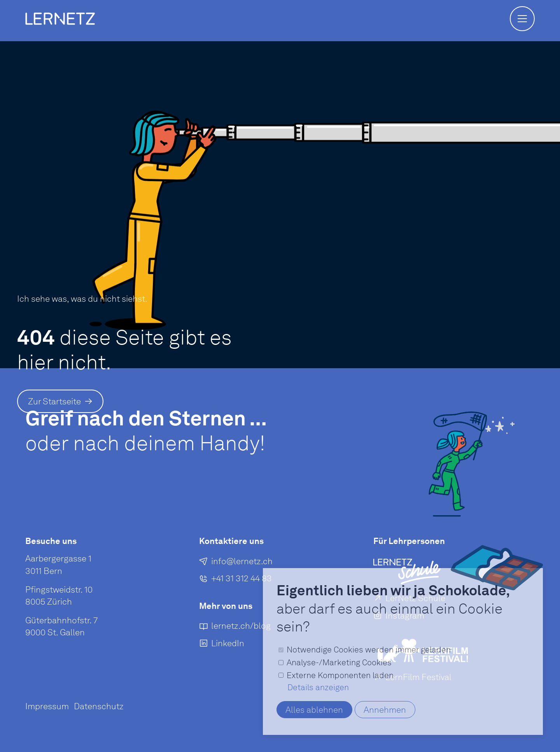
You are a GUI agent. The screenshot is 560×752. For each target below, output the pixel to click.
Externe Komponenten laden (340, 675)
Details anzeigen (318, 687)
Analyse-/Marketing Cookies (339, 662)
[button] (522, 19)
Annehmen (385, 710)
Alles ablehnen (314, 710)
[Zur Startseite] (60, 401)
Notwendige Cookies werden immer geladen (369, 650)
